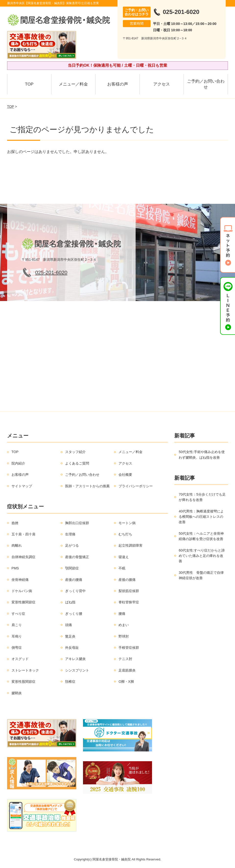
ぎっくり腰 (74, 614)
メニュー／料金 (73, 84)
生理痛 (70, 534)
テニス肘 (125, 659)
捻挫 (15, 523)
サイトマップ (22, 486)
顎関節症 (72, 568)
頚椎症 (70, 682)
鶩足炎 (70, 636)
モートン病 (127, 523)
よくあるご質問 (77, 463)
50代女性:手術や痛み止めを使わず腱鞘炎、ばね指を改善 (202, 455)
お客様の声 (118, 84)
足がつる (72, 545)
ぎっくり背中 (75, 591)
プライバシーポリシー (136, 486)
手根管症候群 (129, 648)
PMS (15, 568)
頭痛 (69, 625)
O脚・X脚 (126, 682)
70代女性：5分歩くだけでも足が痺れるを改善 (202, 497)
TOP (29, 84)
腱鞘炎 (17, 693)
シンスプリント (77, 670)
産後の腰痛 (74, 580)
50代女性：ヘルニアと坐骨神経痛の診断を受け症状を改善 (201, 536)
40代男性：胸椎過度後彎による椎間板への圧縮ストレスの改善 (201, 517)
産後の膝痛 (127, 580)
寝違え (124, 557)
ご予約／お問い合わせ (206, 84)
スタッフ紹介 (75, 452)
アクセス (162, 84)
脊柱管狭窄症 (129, 602)
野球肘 (124, 636)
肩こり (17, 625)
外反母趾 (72, 648)
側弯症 (17, 648)
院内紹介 (18, 463)
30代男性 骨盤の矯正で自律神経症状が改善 (201, 575)
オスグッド (20, 659)
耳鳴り (17, 636)
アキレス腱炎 (75, 659)
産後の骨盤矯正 (77, 557)
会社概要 (125, 475)
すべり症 (18, 614)
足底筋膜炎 (127, 670)
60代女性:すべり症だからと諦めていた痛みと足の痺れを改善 (202, 556)
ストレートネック (25, 670)
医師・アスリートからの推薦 (87, 486)
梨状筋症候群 (129, 591)
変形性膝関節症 (23, 602)
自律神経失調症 (23, 557)
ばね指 (70, 602)
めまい (124, 625)
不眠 (122, 568)
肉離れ (17, 545)
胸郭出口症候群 (77, 523)
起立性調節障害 (130, 545)
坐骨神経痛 (20, 580)
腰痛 (122, 614)
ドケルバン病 (22, 591)
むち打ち (125, 534)
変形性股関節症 (23, 682)
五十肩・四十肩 (23, 534)
